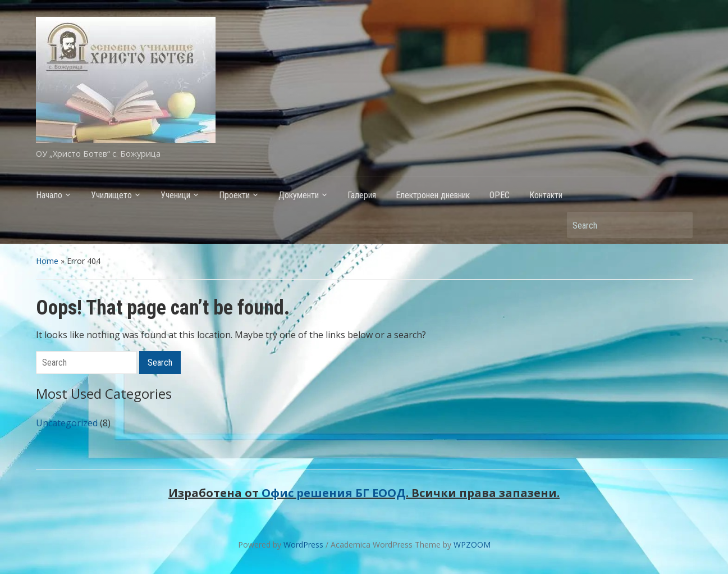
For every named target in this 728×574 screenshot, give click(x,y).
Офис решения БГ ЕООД (334, 493)
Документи (299, 195)
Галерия (362, 195)
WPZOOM (472, 545)
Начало (49, 195)
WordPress (303, 545)
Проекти (234, 195)
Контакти (546, 195)
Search (679, 225)
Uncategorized (67, 423)
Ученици (175, 195)
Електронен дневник (433, 195)
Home (47, 261)
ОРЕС (500, 195)
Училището (111, 195)
